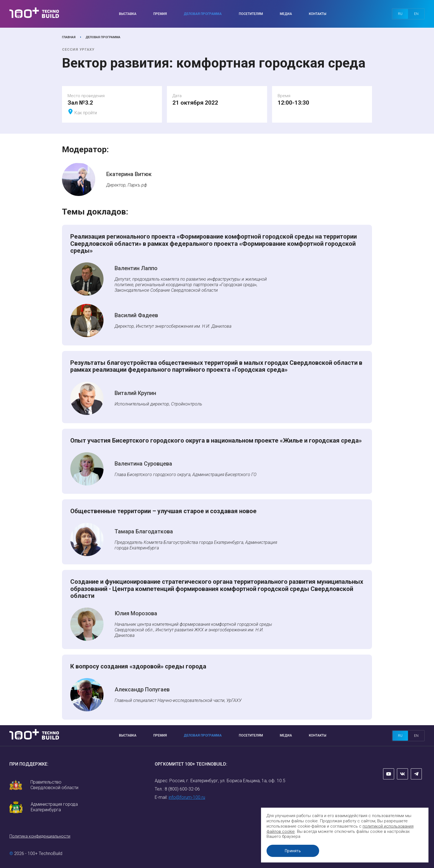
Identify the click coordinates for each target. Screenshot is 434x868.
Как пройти (86, 113)
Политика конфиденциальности (40, 836)
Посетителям (251, 14)
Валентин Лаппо (136, 268)
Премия (160, 14)
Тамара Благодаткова (144, 531)
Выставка (128, 14)
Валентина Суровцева (143, 464)
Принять (294, 851)
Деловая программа (203, 14)
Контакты (318, 14)
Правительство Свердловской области (54, 785)
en (416, 14)
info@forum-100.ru (187, 797)
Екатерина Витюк (129, 174)
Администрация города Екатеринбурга (54, 807)
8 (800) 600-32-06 (182, 789)
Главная (69, 37)
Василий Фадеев (136, 315)
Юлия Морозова (136, 613)
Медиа (286, 14)
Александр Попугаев (142, 689)
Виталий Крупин (135, 393)
